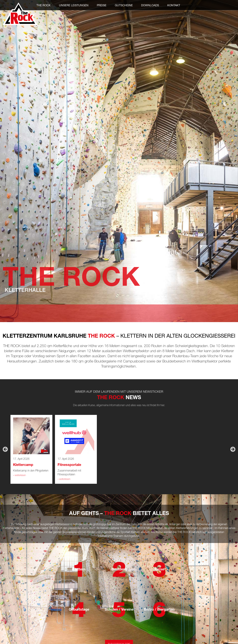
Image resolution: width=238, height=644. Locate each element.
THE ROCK (44, 5)
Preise (102, 5)
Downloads (150, 5)
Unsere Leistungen (74, 5)
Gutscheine (124, 5)
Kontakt (174, 5)
